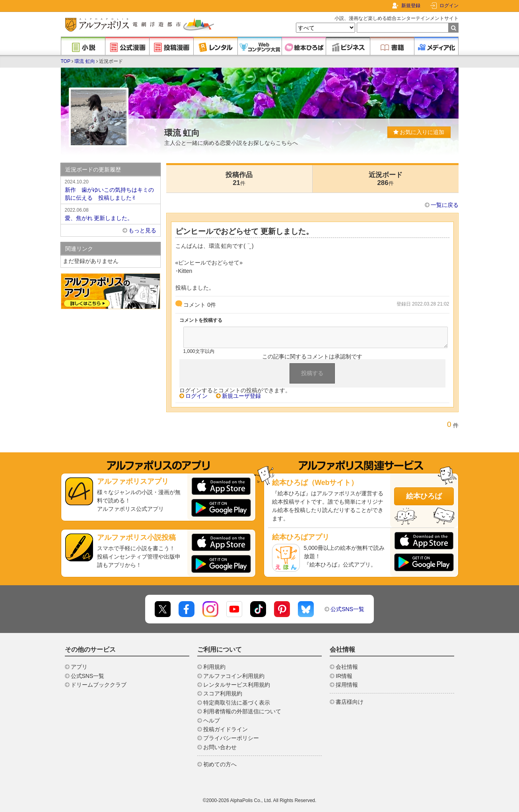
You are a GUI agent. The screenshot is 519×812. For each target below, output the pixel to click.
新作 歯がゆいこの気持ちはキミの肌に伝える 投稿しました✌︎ (111, 189)
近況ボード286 (386, 179)
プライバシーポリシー (231, 738)
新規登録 (411, 6)
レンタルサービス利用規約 (237, 685)
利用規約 (214, 667)
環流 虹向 (85, 61)
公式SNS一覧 (347, 609)
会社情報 (347, 667)
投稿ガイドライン (225, 729)
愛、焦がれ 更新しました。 (111, 214)
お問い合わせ (220, 747)
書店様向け (350, 702)
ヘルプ (212, 720)
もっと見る (142, 230)
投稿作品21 (239, 179)
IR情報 (344, 676)
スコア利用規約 (223, 693)
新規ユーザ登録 (241, 396)
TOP (66, 61)
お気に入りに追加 (419, 132)
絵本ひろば (424, 496)
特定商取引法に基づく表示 (237, 703)
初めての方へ (220, 764)
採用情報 (347, 685)
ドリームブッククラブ (99, 685)
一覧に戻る (445, 205)
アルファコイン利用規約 (234, 676)
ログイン (449, 6)
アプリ (79, 667)
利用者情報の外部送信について (242, 711)
